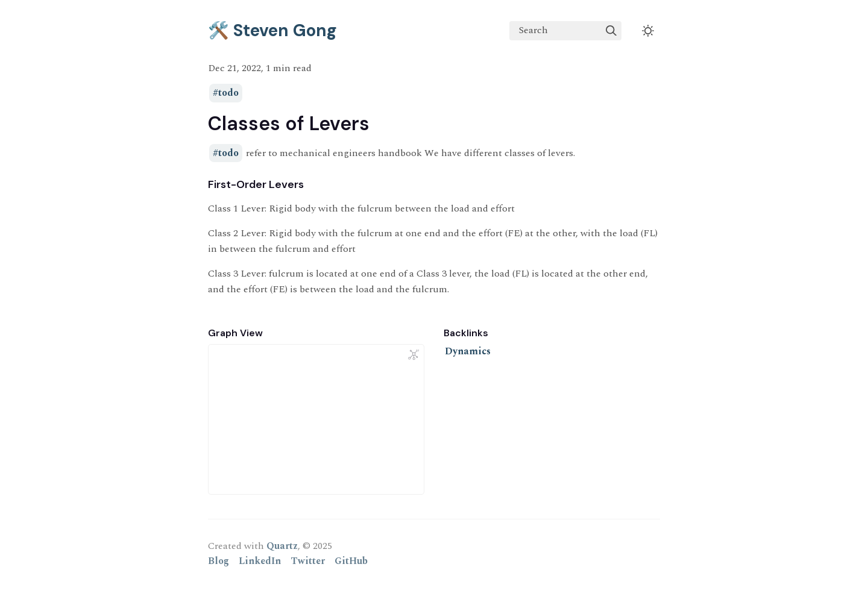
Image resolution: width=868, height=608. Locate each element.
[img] (611, 31)
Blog (219, 561)
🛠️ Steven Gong (272, 30)
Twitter (308, 561)
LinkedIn (260, 561)
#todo (226, 93)
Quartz (282, 546)
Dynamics (468, 351)
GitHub (351, 561)
